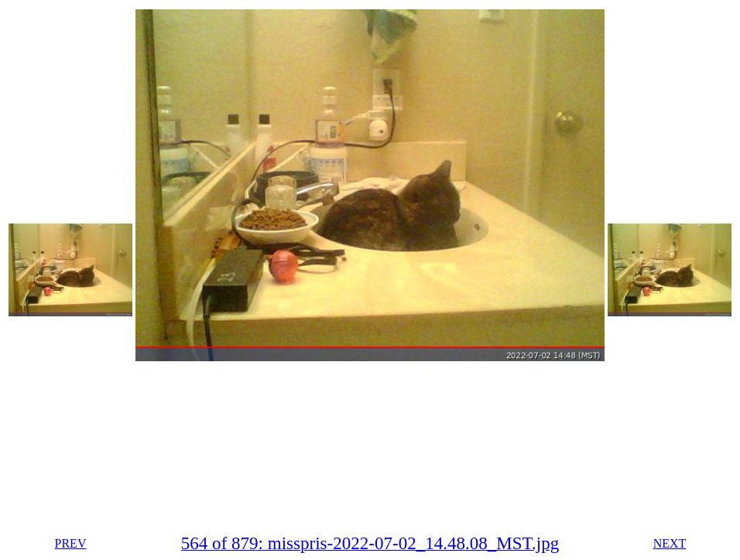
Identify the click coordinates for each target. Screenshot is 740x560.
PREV (71, 543)
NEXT (670, 543)
